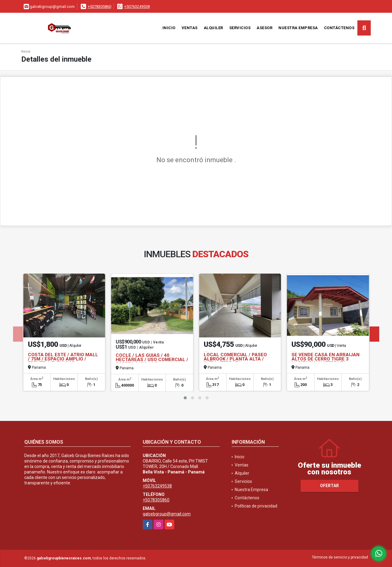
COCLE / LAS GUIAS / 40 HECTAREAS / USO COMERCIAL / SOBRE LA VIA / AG (152, 360)
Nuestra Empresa (298, 28)
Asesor (264, 28)
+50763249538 (137, 7)
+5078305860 (99, 7)
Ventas (190, 28)
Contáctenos (339, 28)
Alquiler (213, 28)
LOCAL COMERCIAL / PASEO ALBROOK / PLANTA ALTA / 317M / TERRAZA (235, 359)
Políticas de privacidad (256, 506)
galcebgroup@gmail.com (167, 514)
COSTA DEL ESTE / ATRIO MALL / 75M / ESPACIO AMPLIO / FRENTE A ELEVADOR (63, 359)
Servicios (240, 28)
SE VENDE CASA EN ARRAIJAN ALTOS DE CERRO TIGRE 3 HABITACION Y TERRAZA (326, 359)
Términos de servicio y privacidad (340, 557)
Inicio (169, 28)
